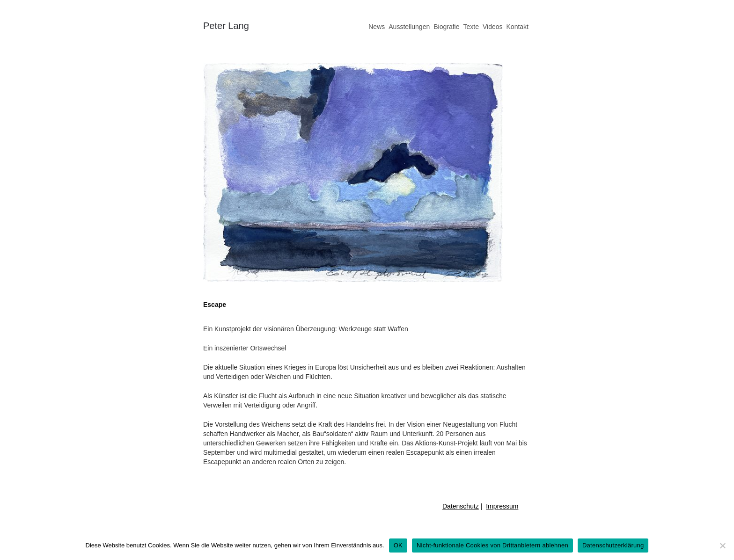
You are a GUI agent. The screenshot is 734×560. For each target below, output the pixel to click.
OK (398, 545)
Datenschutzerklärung (613, 545)
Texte (471, 27)
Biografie (446, 27)
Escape (215, 305)
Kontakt (517, 27)
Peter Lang (226, 26)
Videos (493, 27)
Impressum (502, 506)
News (377, 27)
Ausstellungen (409, 27)
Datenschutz (461, 506)
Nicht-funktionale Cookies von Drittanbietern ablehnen (492, 545)
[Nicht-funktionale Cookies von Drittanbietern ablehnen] (722, 545)
